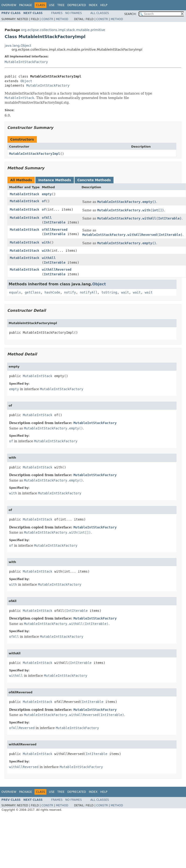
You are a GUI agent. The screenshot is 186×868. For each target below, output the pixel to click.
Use (52, 5)
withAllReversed (57, 269)
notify (70, 292)
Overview (9, 5)
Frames (57, 13)
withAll (49, 258)
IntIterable (55, 222)
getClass (33, 292)
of (44, 201)
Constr (47, 19)
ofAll (47, 218)
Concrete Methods (94, 180)
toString (109, 292)
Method (62, 19)
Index (93, 5)
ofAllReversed (55, 230)
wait (125, 292)
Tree (61, 5)
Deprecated (77, 5)
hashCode (52, 292)
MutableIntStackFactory (26, 62)
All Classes (100, 13)
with (46, 242)
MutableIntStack (24, 194)
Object (26, 81)
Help (104, 5)
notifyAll (89, 292)
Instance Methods (55, 180)
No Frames (74, 13)
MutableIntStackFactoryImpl (35, 154)
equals (15, 292)
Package (26, 5)
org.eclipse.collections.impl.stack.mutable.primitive (63, 30)
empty (47, 194)
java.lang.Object (18, 46)
